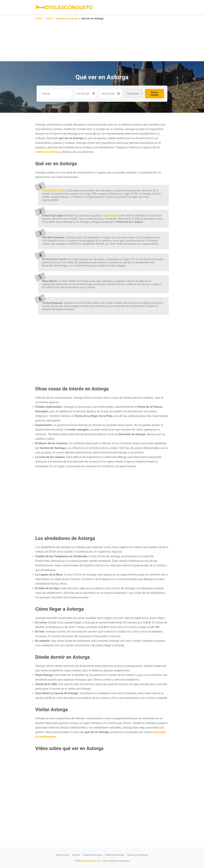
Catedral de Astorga (54, 190)
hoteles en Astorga (47, 152)
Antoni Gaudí (111, 215)
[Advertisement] (83, 42)
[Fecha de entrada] (86, 94)
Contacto (76, 855)
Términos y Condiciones (137, 855)
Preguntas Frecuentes (93, 855)
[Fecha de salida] (111, 94)
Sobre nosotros (63, 855)
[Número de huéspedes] (134, 94)
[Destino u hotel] (56, 94)
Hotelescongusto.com (91, 861)
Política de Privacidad (115, 855)
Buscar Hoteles (155, 94)
